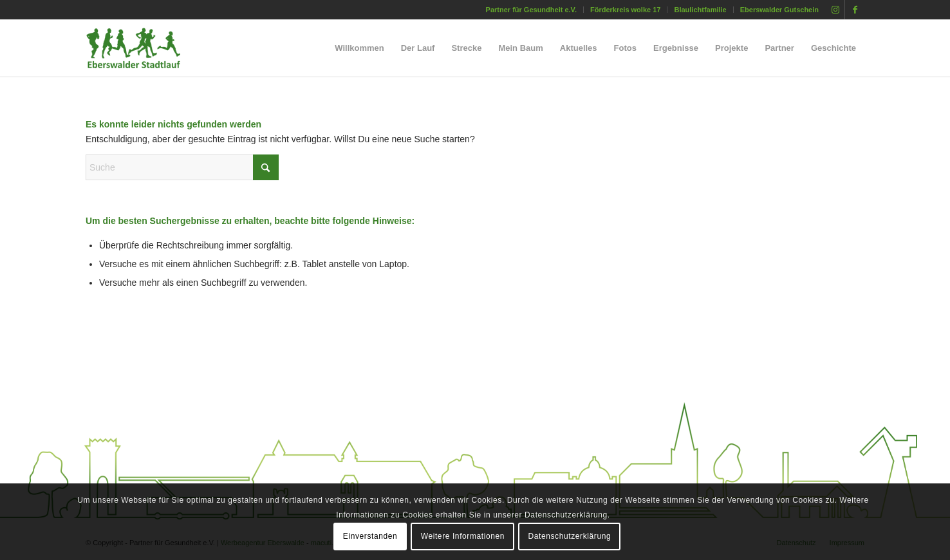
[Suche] (182, 167)
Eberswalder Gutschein (779, 10)
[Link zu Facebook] (855, 10)
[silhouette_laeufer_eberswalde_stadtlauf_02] (144, 48)
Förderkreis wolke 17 (625, 10)
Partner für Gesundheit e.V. (531, 10)
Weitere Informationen (463, 536)
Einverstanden (370, 536)
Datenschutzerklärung (570, 536)
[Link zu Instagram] (835, 10)
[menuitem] (532, 10)
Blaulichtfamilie (700, 10)
